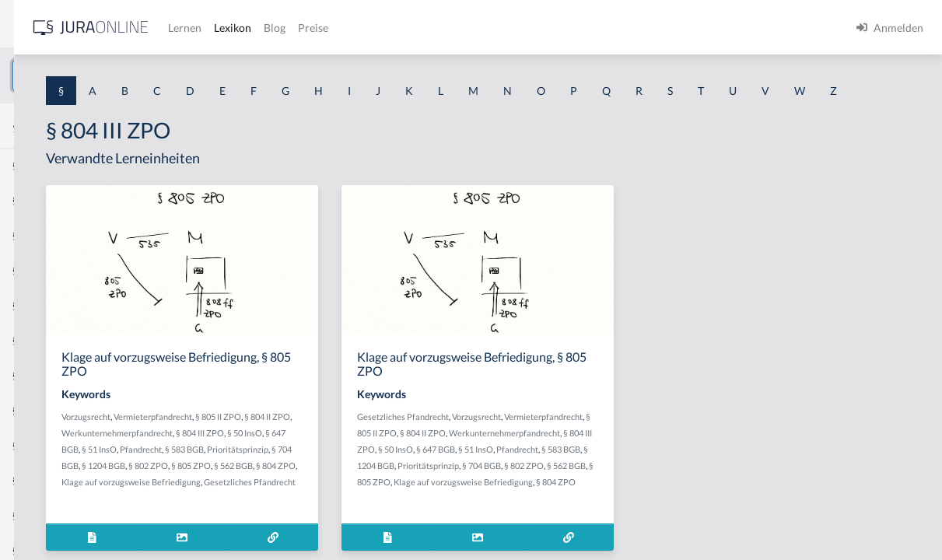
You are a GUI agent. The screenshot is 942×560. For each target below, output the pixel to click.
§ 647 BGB (327, 494)
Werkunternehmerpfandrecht (332, 478)
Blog (510, 28)
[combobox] (124, 75)
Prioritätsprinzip (343, 511)
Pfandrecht (409, 494)
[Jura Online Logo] (326, 28)
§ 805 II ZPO (612, 462)
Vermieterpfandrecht (368, 445)
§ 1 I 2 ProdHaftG (54, 410)
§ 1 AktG (33, 165)
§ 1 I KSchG (40, 480)
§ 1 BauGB (37, 200)
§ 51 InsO (368, 494)
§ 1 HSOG (36, 305)
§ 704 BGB (396, 511)
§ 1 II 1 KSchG (46, 515)
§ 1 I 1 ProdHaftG (54, 340)
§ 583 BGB (572, 511)
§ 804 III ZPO (415, 478)
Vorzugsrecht (301, 445)
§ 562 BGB (401, 527)
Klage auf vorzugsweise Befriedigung (367, 543)
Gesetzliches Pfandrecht (553, 445)
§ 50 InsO (546, 494)
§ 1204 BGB (616, 511)
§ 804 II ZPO (320, 462)
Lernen (420, 28)
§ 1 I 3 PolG (40, 445)
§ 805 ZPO (359, 527)
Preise (548, 28)
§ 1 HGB (32, 270)
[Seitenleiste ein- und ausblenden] (224, 24)
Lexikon (467, 28)
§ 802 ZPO (316, 527)
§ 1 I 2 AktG (40, 375)
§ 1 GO (29, 235)
